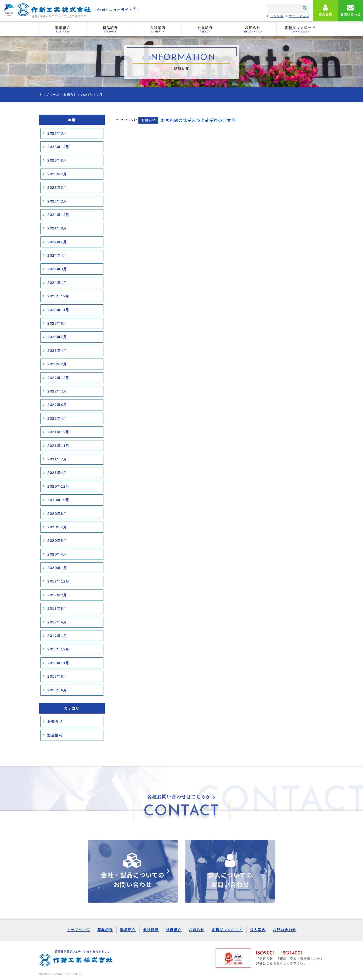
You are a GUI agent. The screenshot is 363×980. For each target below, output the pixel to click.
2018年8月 (57, 676)
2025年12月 (58, 147)
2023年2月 (57, 364)
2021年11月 (58, 446)
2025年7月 (57, 174)
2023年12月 (58, 296)
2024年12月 (58, 215)
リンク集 (277, 16)
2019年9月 (57, 595)
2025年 (87, 95)
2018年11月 (58, 663)
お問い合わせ (285, 930)
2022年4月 (57, 418)
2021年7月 (57, 459)
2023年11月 (58, 310)
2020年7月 (57, 527)
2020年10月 (58, 500)
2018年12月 (58, 649)
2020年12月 (58, 486)
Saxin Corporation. (68, 974)
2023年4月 (57, 350)
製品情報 (55, 735)
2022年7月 (57, 391)
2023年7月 (57, 337)
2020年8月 (57, 513)
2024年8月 (57, 228)
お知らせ (70, 95)
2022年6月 (57, 405)
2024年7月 (57, 242)
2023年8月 (57, 323)
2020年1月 (57, 568)
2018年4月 (57, 690)
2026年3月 (57, 133)
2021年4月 (57, 473)
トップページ (49, 95)
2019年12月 (58, 581)
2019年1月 (57, 636)
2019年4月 (57, 622)
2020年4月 (57, 554)
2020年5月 (57, 540)
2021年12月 (58, 432)
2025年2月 (57, 201)
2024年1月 (57, 283)
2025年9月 (57, 160)
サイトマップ (299, 16)
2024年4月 (57, 255)
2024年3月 (57, 269)
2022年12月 (58, 378)
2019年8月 (57, 608)
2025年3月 (57, 187)
